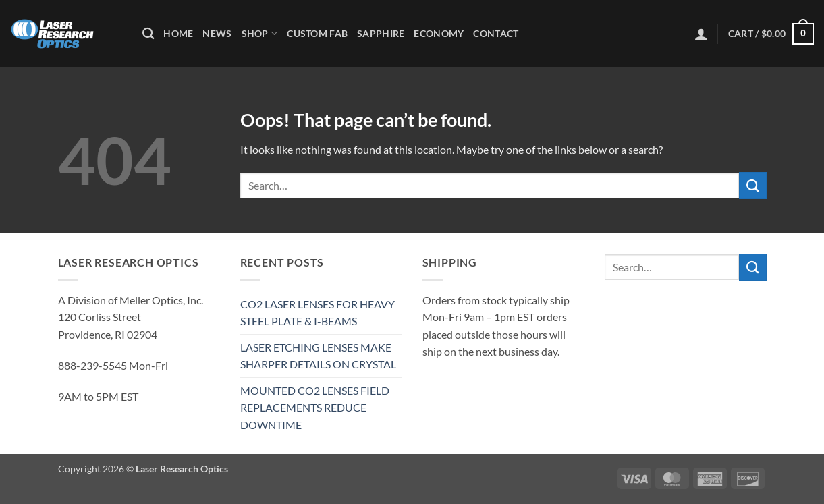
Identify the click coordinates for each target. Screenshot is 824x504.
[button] (701, 34)
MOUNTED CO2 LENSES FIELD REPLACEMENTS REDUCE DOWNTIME (315, 408)
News (217, 33)
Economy (439, 33)
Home (178, 33)
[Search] (148, 34)
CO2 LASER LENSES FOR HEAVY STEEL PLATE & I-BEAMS (318, 313)
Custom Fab (317, 33)
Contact (496, 33)
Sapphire (381, 33)
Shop (260, 33)
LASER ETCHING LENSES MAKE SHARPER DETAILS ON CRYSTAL (318, 356)
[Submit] (752, 185)
